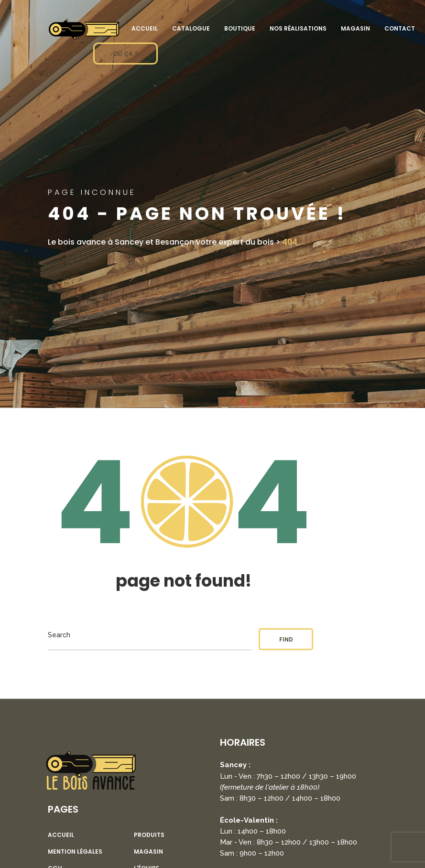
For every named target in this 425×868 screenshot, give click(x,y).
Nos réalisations (298, 28)
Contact (400, 28)
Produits (149, 835)
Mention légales (75, 852)
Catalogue (191, 28)
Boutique (240, 28)
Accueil (145, 28)
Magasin (355, 28)
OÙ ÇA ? (125, 54)
